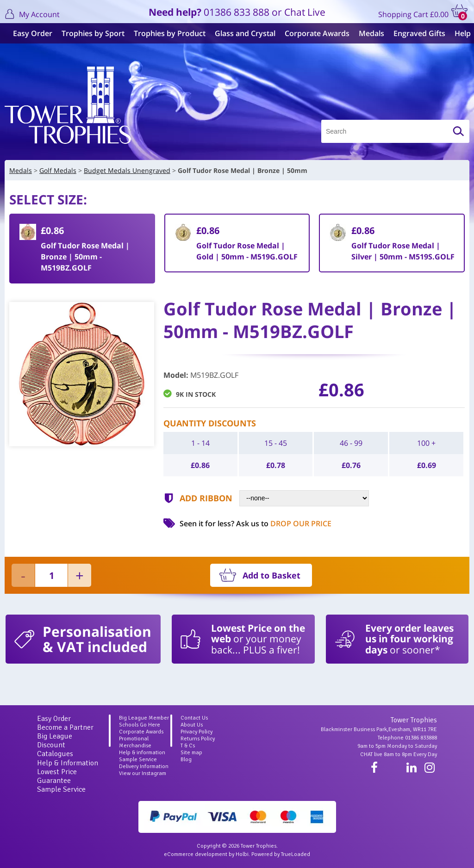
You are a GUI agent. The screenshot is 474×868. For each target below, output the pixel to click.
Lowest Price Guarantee (57, 776)
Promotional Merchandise (135, 742)
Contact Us (194, 718)
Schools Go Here (140, 725)
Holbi (242, 854)
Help (459, 33)
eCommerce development (196, 854)
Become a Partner (65, 727)
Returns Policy (198, 739)
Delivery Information (144, 766)
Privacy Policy (196, 732)
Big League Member (144, 718)
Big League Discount (55, 741)
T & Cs (188, 746)
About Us (192, 725)
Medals (368, 33)
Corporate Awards (313, 33)
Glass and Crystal (241, 33)
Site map (191, 753)
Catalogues (55, 754)
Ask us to (284, 523)
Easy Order (29, 33)
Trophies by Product (166, 33)
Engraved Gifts (416, 33)
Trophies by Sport (89, 33)
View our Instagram (143, 773)
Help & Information (68, 763)
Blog (186, 760)
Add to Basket (271, 575)
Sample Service (61, 789)
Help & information (142, 753)
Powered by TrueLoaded (281, 854)
